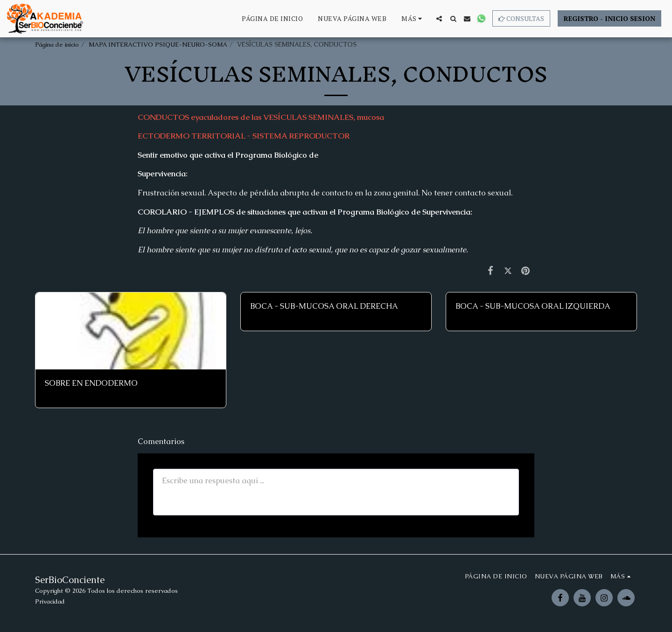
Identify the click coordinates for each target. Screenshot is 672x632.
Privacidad (50, 601)
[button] (439, 19)
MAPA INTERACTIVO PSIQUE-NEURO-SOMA (158, 45)
